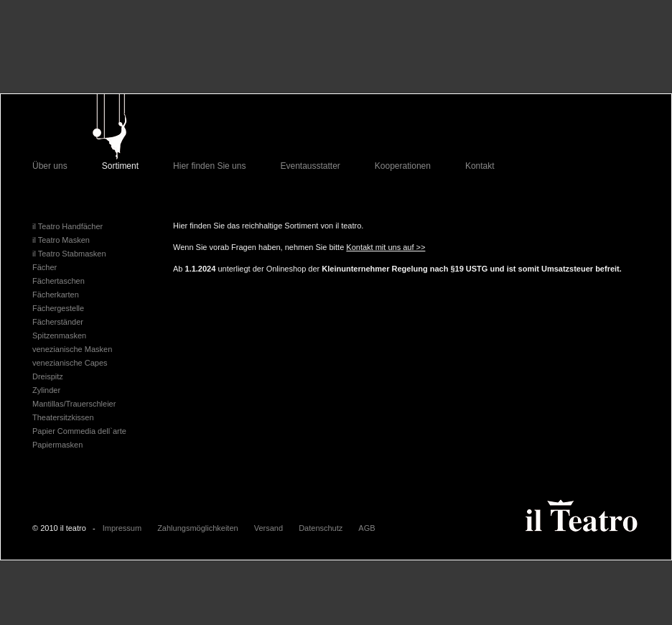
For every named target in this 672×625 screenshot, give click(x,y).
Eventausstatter (310, 166)
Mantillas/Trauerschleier (74, 404)
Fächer (45, 267)
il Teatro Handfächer (67, 226)
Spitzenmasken (59, 335)
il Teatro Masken (61, 240)
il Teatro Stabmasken (69, 254)
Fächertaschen (59, 281)
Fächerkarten (56, 295)
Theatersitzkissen (63, 417)
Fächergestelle (58, 308)
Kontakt (480, 166)
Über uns (50, 166)
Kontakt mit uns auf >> (386, 247)
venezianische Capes (70, 363)
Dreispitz (48, 376)
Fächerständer (58, 322)
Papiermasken (57, 445)
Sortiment (120, 166)
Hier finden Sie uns (209, 166)
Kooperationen (403, 166)
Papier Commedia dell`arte (79, 431)
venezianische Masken (72, 349)
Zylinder (46, 390)
